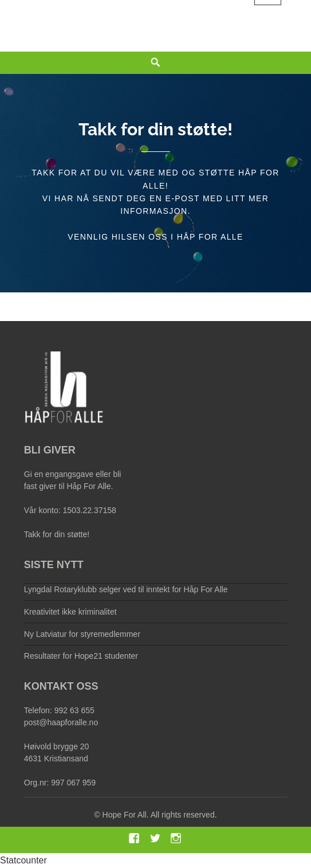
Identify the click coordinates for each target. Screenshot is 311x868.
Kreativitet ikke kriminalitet (70, 612)
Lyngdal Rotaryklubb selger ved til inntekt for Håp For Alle (126, 589)
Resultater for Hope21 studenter (81, 656)
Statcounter (23, 860)
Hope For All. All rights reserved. (160, 815)
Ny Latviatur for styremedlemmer (82, 634)
